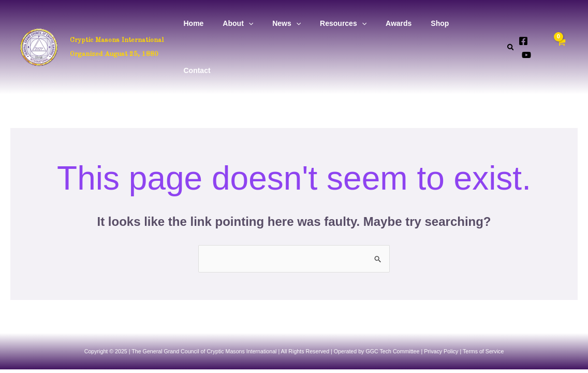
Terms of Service (483, 305)
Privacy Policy (441, 305)
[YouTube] (538, 24)
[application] (266, 24)
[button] (511, 24)
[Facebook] (523, 24)
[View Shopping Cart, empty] (565, 24)
